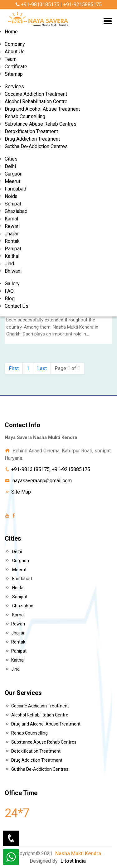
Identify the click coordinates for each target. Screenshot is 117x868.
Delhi (10, 166)
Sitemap (14, 74)
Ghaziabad (16, 211)
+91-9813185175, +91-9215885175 (51, 469)
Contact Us (17, 306)
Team (11, 59)
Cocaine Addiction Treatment (36, 94)
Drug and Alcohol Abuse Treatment (42, 109)
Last (42, 368)
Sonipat (13, 204)
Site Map (21, 492)
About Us (15, 52)
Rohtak (12, 241)
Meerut (12, 181)
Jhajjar (12, 234)
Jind (9, 264)
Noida (11, 196)
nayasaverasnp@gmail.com (42, 481)
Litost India (73, 861)
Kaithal (12, 256)
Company (15, 44)
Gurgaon (14, 174)
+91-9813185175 (37, 5)
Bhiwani (13, 271)
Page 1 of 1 (67, 368)
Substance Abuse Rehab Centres (41, 124)
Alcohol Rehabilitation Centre (36, 101)
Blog (10, 299)
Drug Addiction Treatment (32, 139)
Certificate (16, 67)
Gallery (12, 284)
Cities (11, 159)
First (14, 368)
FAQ (9, 291)
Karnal (11, 219)
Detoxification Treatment (31, 131)
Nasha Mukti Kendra (78, 854)
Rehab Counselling (25, 116)
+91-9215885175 (83, 5)
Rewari (12, 226)
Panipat (13, 249)
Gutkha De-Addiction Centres (36, 146)
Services (14, 87)
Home (11, 32)
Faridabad (15, 189)
